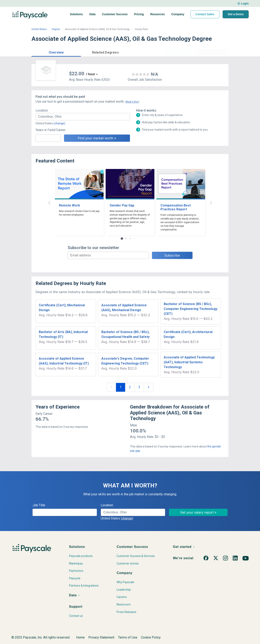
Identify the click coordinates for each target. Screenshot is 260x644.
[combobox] (83, 117)
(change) (59, 123)
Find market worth (212, 52)
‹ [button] (49, 202)
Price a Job (180, 52)
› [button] (211, 202)
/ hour (91, 74)
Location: (42, 110)
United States (39, 29)
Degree (56, 29)
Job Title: (39, 505)
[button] (56, 52)
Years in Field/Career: (51, 130)
